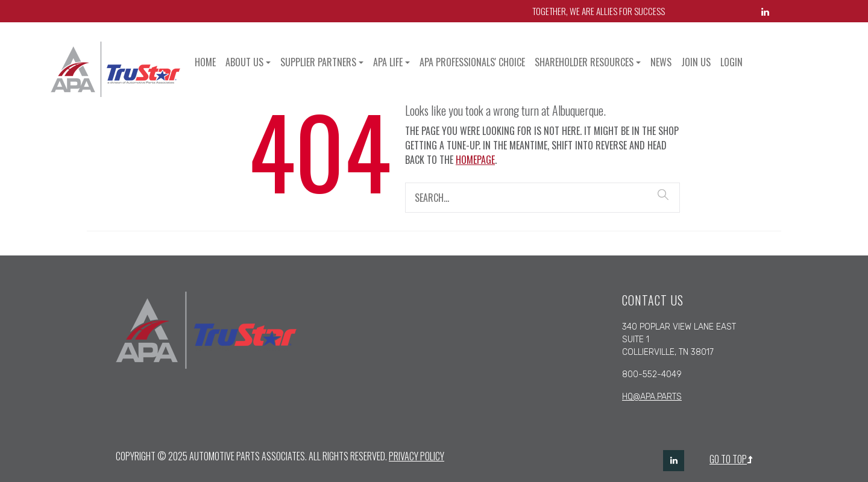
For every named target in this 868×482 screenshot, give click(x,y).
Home (205, 62)
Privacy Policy (417, 456)
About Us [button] (244, 62)
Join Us (696, 62)
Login (731, 62)
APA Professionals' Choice (472, 62)
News (661, 62)
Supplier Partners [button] (318, 62)
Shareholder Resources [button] (584, 62)
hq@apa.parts (652, 397)
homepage (475, 160)
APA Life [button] (388, 62)
